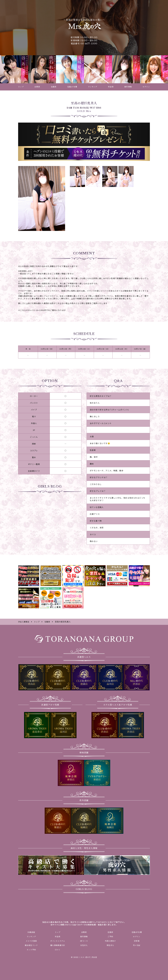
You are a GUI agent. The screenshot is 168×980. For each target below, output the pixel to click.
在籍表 (110, 932)
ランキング (31, 936)
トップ (58, 932)
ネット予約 (31, 949)
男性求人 (110, 945)
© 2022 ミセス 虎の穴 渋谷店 (84, 957)
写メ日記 (137, 945)
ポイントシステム (58, 941)
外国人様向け (110, 941)
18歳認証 (31, 932)
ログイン (137, 936)
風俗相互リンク (31, 945)
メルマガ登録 (31, 941)
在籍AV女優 (137, 932)
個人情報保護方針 (58, 945)
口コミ (58, 949)
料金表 (58, 936)
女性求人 (84, 945)
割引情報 (84, 936)
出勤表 (84, 932)
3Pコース (84, 941)
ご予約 (110, 936)
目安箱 (137, 941)
